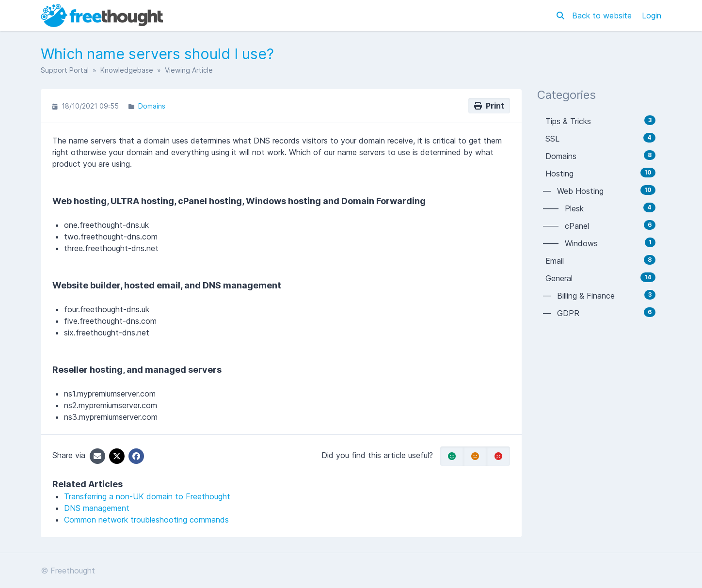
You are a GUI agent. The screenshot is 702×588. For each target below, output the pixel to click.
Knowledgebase (127, 70)
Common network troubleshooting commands (146, 520)
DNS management (97, 508)
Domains (152, 106)
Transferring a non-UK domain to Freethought (147, 496)
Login (652, 16)
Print (489, 106)
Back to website (603, 16)
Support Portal (65, 70)
